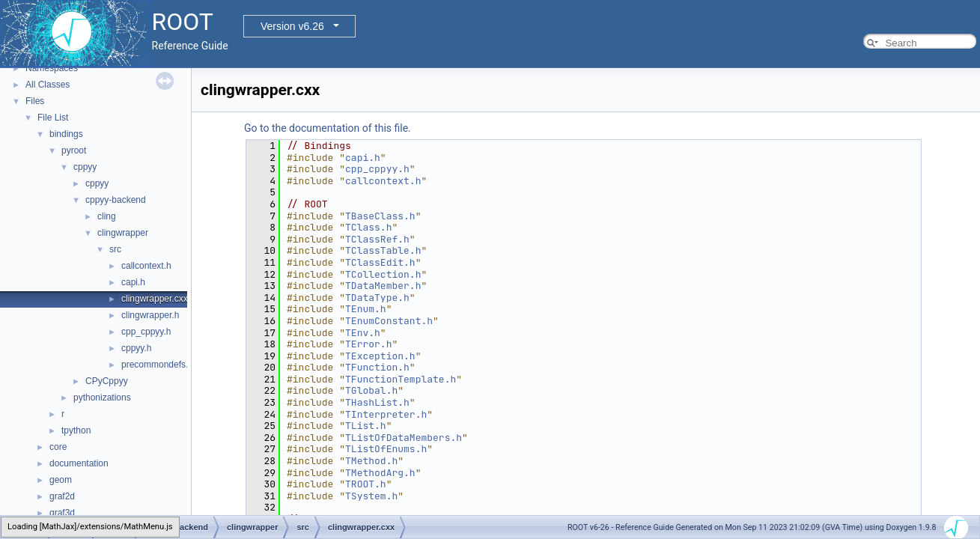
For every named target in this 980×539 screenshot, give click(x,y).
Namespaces (52, 68)
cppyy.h (136, 348)
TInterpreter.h (386, 414)
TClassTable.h (383, 250)
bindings (66, 134)
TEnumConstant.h (389, 321)
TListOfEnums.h (386, 449)
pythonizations (102, 398)
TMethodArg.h (380, 473)
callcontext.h (146, 266)
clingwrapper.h (150, 315)
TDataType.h (377, 298)
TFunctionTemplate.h (401, 379)
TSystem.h (371, 496)
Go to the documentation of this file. (328, 128)
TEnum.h (366, 309)
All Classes (48, 85)
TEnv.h (363, 333)
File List (53, 118)
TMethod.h (371, 461)
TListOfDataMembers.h (404, 438)
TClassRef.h (377, 239)
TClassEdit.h (380, 262)
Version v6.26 (292, 26)
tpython (76, 430)
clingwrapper (123, 233)
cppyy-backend (116, 200)
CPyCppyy (107, 381)
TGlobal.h (371, 390)
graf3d (62, 513)
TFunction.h (377, 367)
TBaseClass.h (380, 216)
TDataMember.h (383, 286)
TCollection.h (383, 274)
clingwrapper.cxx (155, 299)
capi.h (133, 282)
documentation (79, 463)
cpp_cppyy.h (146, 332)
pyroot (74, 150)
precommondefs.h (157, 365)
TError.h (368, 344)
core (58, 447)
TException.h (380, 356)
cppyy (85, 167)
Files (35, 101)
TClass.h (368, 227)
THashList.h (377, 402)
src (115, 249)
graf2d (62, 496)
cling (107, 216)
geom (61, 480)
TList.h (366, 426)
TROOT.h (366, 484)
